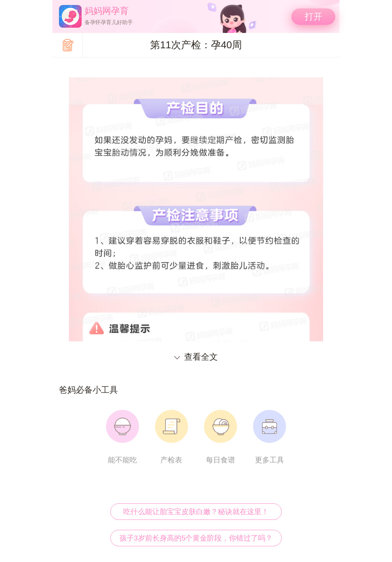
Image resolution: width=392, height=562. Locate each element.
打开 (314, 16)
